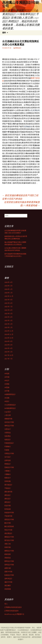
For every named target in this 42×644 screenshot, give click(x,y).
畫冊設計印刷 (9, 551)
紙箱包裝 (8, 554)
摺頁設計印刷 (9, 519)
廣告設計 (18, 48)
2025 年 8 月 (8, 303)
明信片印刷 (8, 530)
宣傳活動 (8, 481)
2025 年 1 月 (8, 327)
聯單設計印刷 (9, 561)
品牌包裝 (8, 460)
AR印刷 (7, 377)
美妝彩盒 (8, 558)
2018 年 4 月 (8, 348)
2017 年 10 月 (9, 355)
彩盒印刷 (8, 506)
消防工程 (8, 544)
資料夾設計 (8, 579)
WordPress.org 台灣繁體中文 (14, 614)
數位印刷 (8, 523)
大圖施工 (8, 471)
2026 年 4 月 (8, 282)
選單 (4, 33)
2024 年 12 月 (9, 331)
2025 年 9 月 (8, 300)
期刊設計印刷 (9, 540)
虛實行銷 (8, 568)
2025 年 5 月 (8, 314)
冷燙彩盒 (8, 433)
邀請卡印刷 (8, 582)
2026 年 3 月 (8, 286)
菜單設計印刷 (9, 565)
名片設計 (8, 457)
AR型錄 (7, 387)
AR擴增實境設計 (10, 394)
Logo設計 (8, 412)
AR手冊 (7, 391)
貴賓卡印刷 (8, 572)
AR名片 (7, 380)
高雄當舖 (8, 589)
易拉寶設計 (8, 533)
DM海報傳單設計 (10, 408)
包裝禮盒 (8, 436)
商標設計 (8, 464)
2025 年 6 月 (8, 310)
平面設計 (8, 488)
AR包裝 (7, 374)
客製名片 (8, 478)
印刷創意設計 (9, 443)
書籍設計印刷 (9, 537)
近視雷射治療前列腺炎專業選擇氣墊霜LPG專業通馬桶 (22, 204)
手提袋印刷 (8, 516)
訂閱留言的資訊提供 (11, 611)
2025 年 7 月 (8, 307)
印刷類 (7, 450)
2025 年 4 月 (8, 317)
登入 (6, 604)
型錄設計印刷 (9, 467)
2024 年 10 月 (9, 338)
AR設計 (7, 401)
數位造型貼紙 (9, 526)
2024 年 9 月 (8, 341)
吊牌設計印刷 (9, 453)
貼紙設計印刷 (9, 575)
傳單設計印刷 (9, 426)
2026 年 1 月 (8, 293)
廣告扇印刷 (8, 492)
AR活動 (7, 398)
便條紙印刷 (8, 419)
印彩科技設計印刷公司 (9, 628)
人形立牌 (8, 415)
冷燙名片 (8, 429)
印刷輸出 (8, 446)
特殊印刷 (8, 547)
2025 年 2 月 (8, 324)
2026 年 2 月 (8, 289)
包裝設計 (8, 440)
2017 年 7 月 (8, 359)
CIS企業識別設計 (10, 405)
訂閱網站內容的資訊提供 (13, 607)
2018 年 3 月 (8, 352)
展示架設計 (8, 485)
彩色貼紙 (8, 509)
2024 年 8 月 (8, 345)
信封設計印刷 (9, 422)
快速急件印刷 (9, 513)
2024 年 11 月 (9, 334)
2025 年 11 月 (9, 296)
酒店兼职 (8, 585)
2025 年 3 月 (8, 320)
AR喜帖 (7, 384)
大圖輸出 (8, 474)
